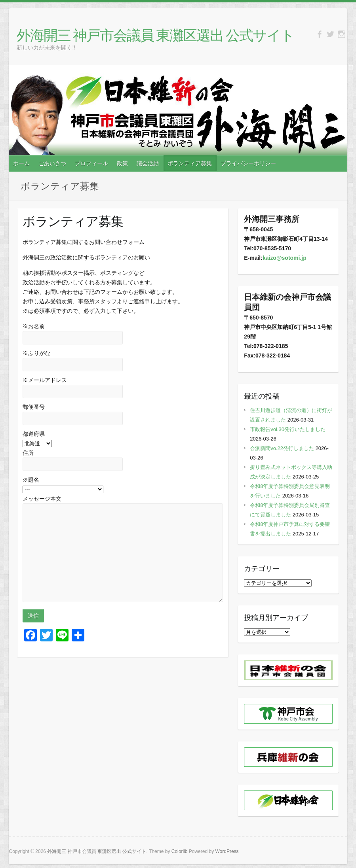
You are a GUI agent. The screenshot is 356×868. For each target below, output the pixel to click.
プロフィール (91, 163)
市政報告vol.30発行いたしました (288, 429)
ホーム (21, 163)
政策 (122, 163)
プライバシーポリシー (248, 163)
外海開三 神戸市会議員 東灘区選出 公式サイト (155, 35)
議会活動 (148, 163)
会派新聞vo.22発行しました (282, 448)
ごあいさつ (52, 163)
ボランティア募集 (190, 163)
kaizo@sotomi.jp (285, 258)
